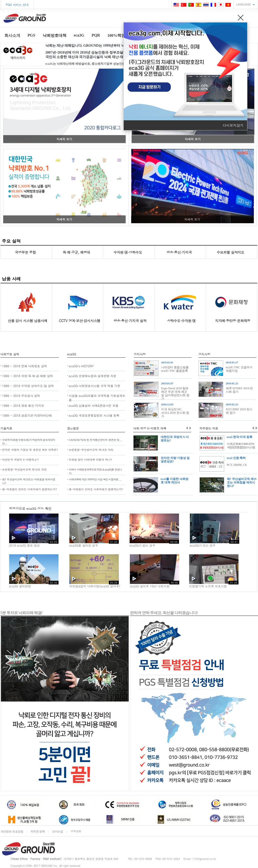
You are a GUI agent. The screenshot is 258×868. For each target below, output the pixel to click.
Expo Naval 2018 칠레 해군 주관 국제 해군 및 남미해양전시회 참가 (175, 393)
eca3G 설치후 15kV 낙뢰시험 (150, 586)
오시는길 (58, 831)
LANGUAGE (244, 4)
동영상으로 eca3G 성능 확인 (30, 508)
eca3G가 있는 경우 (203, 545)
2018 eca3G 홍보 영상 (24, 545)
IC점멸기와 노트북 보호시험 (208, 586)
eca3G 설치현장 (20, 586)
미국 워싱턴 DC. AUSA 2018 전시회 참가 (175, 413)
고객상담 (76, 831)
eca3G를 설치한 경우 (84, 545)
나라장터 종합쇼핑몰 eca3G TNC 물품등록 (175, 369)
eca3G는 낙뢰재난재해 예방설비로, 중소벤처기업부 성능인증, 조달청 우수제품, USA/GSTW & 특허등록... (114, 64)
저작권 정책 (38, 831)
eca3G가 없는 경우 (142, 545)
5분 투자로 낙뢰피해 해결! (21, 613)
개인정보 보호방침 (12, 831)
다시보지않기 (233, 125)
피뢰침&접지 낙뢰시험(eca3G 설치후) (95, 586)
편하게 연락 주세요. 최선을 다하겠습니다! (164, 613)
